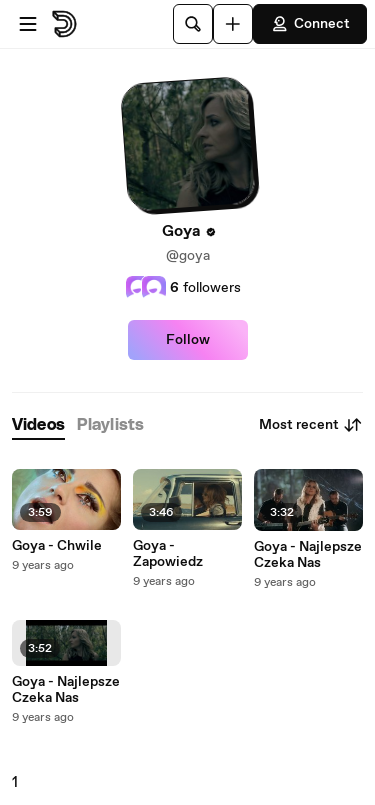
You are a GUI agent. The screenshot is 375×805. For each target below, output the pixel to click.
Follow (188, 340)
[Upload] (233, 24)
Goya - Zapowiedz (168, 554)
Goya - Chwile (57, 546)
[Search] (193, 24)
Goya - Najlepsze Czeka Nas (66, 690)
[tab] (38, 425)
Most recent (311, 425)
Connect (310, 24)
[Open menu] (28, 24)
